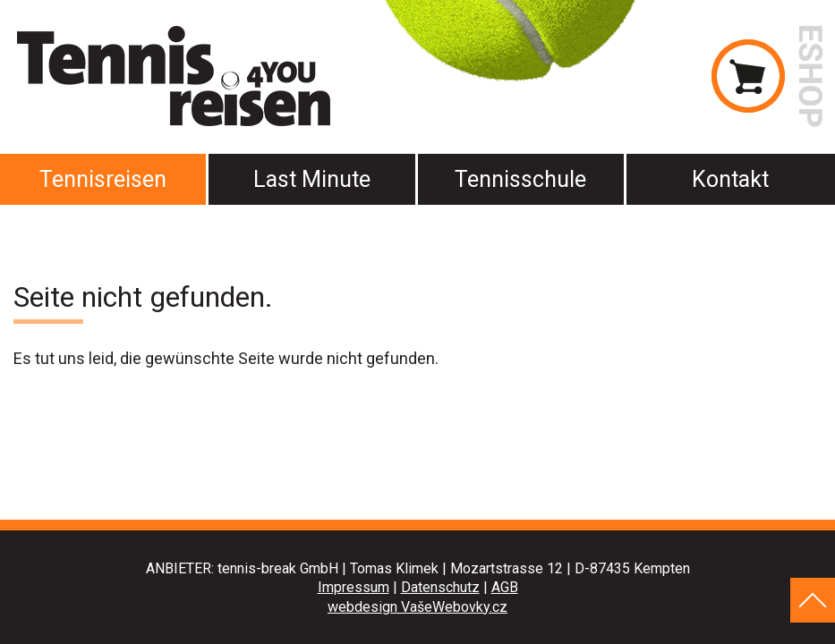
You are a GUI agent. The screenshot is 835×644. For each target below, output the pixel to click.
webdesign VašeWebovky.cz (417, 607)
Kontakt (730, 179)
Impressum (354, 587)
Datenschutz (440, 587)
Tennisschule (520, 179)
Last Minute (312, 179)
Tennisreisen (103, 179)
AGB (505, 587)
